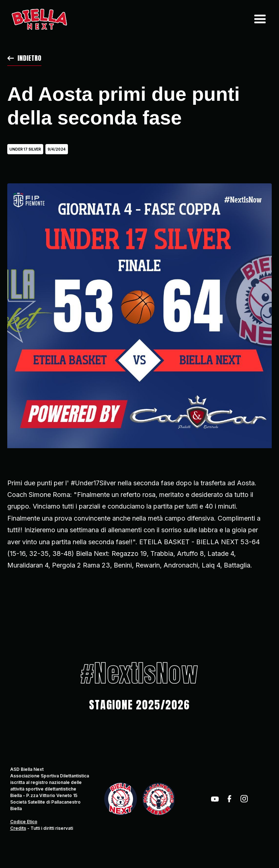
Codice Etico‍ (24, 822)
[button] (258, 19)
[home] (39, 19)
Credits (18, 828)
